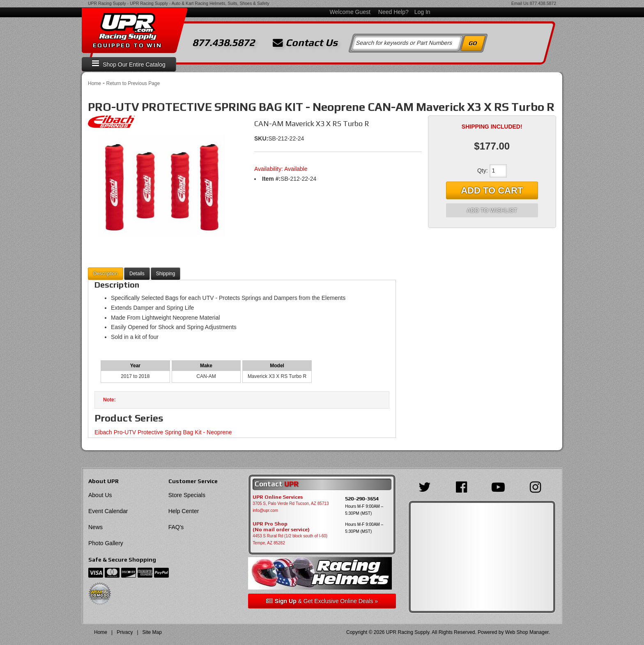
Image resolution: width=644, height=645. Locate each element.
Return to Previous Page (133, 83)
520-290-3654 (362, 499)
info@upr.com (265, 510)
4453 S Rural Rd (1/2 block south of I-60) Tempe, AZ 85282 (290, 539)
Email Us (520, 3)
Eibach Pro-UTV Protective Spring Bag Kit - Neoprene (163, 432)
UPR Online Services (278, 497)
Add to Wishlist (492, 210)
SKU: (261, 138)
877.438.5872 (543, 3)
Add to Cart (492, 190)
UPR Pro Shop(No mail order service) (281, 527)
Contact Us (305, 43)
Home (94, 83)
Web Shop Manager (527, 632)
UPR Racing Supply (107, 3)
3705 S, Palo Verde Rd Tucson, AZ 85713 (291, 503)
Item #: (271, 179)
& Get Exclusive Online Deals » (322, 601)
